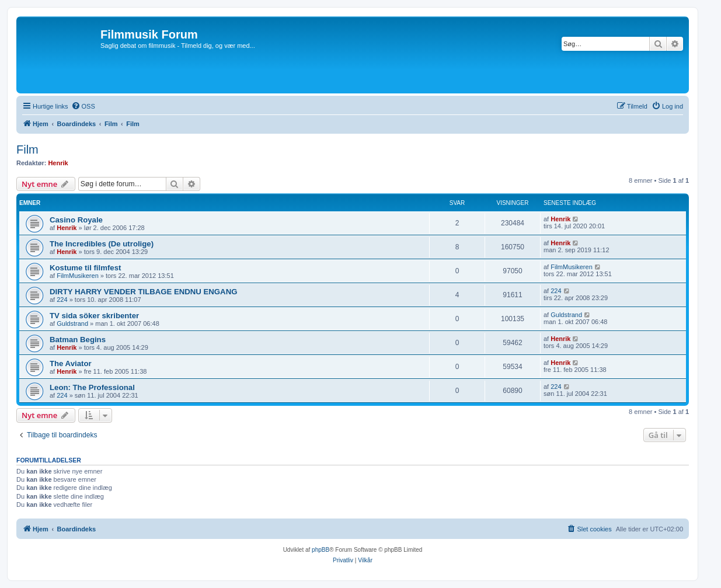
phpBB (321, 550)
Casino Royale (76, 220)
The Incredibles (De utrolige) (102, 244)
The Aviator (71, 363)
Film (27, 149)
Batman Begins (78, 340)
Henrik (58, 163)
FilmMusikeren (78, 276)
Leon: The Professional (92, 387)
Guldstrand (72, 323)
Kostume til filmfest (85, 268)
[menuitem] (83, 106)
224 (62, 300)
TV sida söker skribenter (94, 316)
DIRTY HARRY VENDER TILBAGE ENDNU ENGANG (143, 292)
